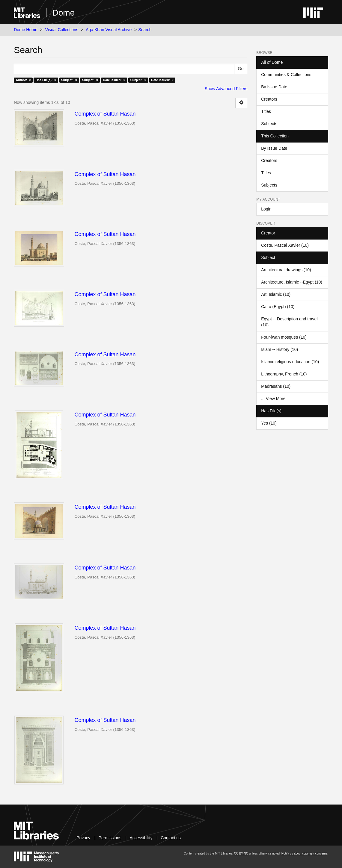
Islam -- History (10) (280, 349)
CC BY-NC (241, 853)
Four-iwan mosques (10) (284, 337)
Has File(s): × (46, 80)
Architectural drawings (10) (286, 270)
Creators (269, 99)
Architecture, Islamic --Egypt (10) (292, 282)
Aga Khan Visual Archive (109, 30)
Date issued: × (114, 80)
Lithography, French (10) (284, 374)
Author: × (23, 80)
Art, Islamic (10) (276, 294)
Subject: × (69, 80)
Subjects (269, 124)
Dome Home (26, 30)
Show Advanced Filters (226, 89)
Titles (266, 111)
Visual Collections (62, 30)
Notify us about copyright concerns (304, 853)
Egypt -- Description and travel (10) (289, 322)
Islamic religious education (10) (290, 362)
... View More (273, 399)
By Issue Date (274, 87)
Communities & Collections (286, 75)
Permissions (110, 838)
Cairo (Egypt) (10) (278, 307)
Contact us (171, 838)
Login (266, 209)
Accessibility (141, 838)
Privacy (83, 838)
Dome (64, 13)
